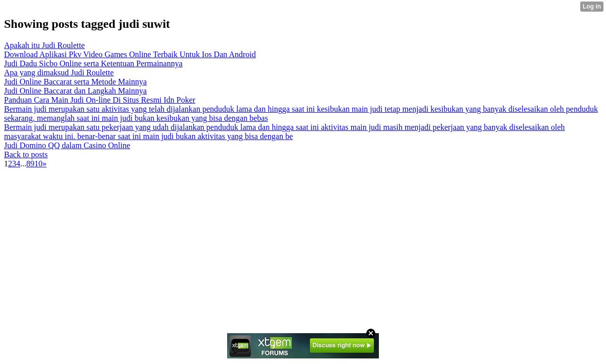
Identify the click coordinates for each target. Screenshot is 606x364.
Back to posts (26, 154)
